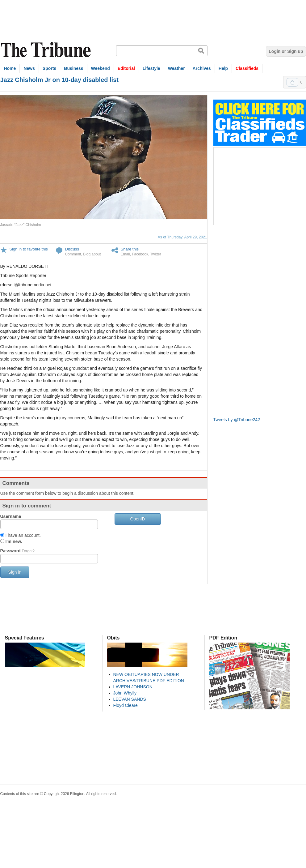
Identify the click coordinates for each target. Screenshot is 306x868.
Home (10, 68)
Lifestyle (151, 68)
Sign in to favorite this (29, 249)
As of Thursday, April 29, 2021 (182, 237)
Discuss (72, 249)
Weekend (101, 68)
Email (125, 254)
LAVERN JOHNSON (133, 687)
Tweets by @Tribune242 (237, 420)
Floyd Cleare (126, 705)
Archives (202, 68)
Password (17, 551)
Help (223, 68)
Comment (73, 254)
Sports (49, 68)
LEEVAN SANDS (130, 699)
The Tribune (47, 50)
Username (11, 516)
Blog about (92, 254)
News (29, 68)
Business (73, 68)
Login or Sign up (286, 51)
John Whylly (125, 693)
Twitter (155, 254)
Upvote (292, 82)
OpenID (137, 519)
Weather (176, 68)
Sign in (15, 572)
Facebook (140, 254)
